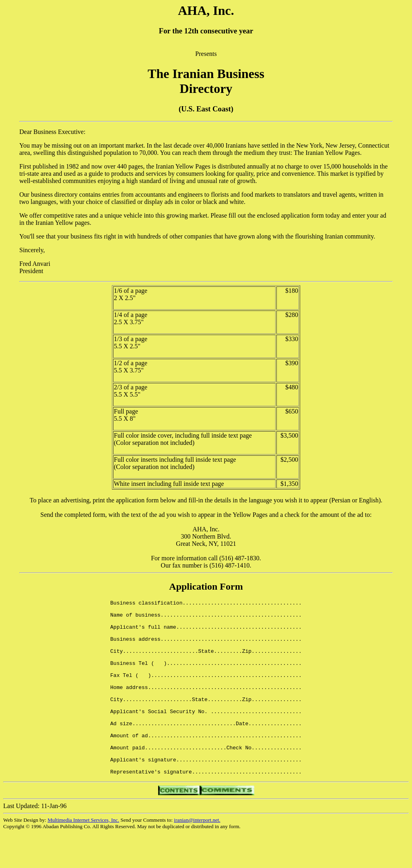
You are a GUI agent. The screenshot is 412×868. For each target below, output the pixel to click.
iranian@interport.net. (197, 855)
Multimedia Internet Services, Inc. (83, 855)
